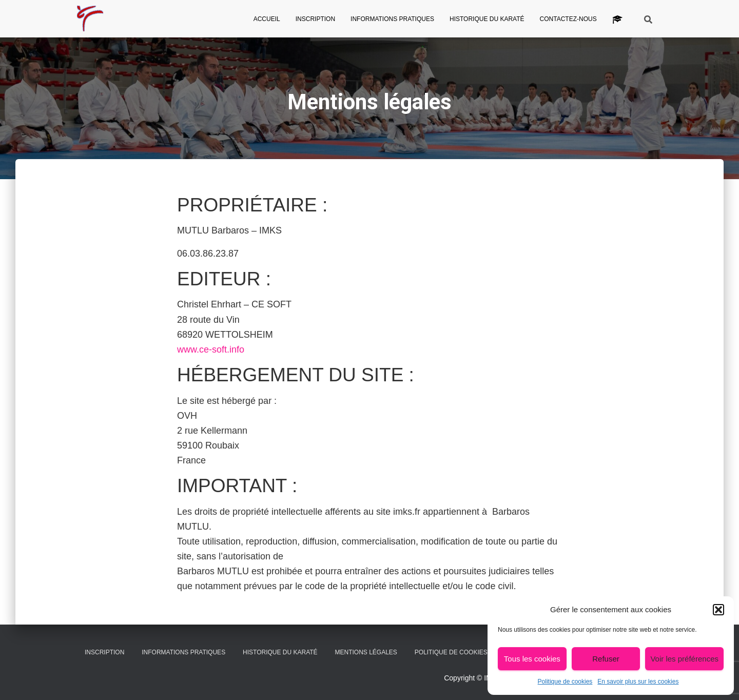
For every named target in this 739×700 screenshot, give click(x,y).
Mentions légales (366, 652)
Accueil (267, 19)
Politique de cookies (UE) (458, 652)
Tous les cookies (532, 659)
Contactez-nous (568, 19)
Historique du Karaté (487, 19)
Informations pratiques (392, 19)
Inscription (315, 19)
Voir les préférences (684, 659)
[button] (718, 610)
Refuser (606, 659)
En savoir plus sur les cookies (638, 682)
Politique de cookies (565, 682)
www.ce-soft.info (211, 349)
